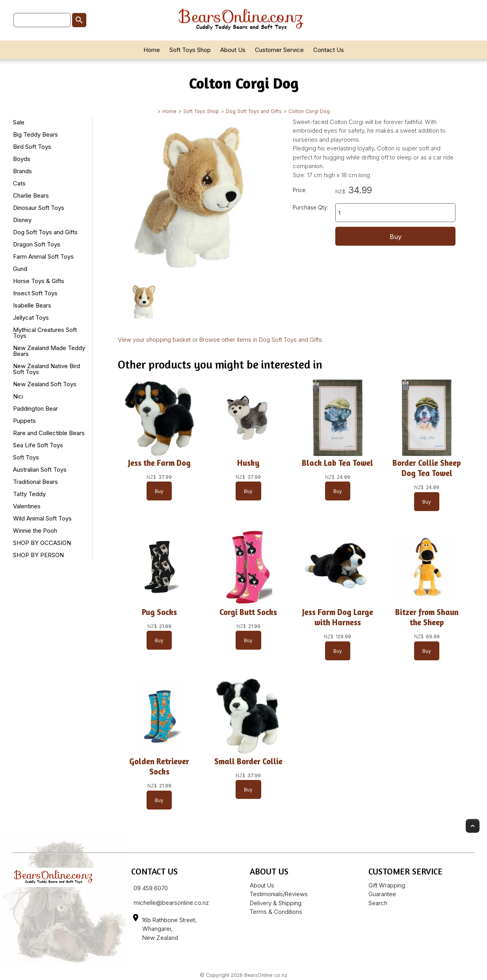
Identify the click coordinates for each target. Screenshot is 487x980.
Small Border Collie (248, 761)
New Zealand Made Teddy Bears (49, 351)
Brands (22, 171)
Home (152, 50)
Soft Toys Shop (190, 50)
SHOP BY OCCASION (42, 543)
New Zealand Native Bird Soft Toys (46, 369)
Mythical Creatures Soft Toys (45, 333)
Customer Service (279, 50)
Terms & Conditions (276, 912)
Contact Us (329, 50)
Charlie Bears (31, 195)
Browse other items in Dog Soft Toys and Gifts (261, 340)
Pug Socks (159, 612)
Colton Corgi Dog (309, 111)
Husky (248, 463)
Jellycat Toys (31, 318)
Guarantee (382, 894)
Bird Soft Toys (32, 147)
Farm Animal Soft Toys (43, 257)
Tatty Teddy (29, 494)
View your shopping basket (154, 340)
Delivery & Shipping (276, 903)
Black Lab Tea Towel (337, 463)
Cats (19, 183)
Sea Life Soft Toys (38, 445)
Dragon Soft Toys (37, 244)
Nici (18, 396)
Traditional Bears (35, 482)
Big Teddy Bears (35, 134)
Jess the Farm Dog (159, 463)
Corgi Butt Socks (248, 612)
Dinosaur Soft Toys (39, 208)
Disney (22, 220)
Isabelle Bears (32, 305)
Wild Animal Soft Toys (42, 518)
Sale (19, 122)
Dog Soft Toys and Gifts (254, 111)
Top (473, 826)
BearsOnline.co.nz (266, 975)
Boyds (22, 159)
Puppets (24, 421)
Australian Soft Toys (40, 470)
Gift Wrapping (387, 885)
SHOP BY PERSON (38, 555)
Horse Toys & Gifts (39, 281)
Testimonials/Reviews (279, 894)
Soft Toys (26, 457)
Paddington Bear (35, 408)
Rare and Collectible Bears (49, 433)
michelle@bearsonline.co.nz (171, 903)
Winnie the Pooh (35, 531)
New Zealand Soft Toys (45, 384)
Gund (20, 269)
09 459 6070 (151, 888)
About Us (233, 50)
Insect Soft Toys (35, 293)
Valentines (27, 506)
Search (378, 903)
